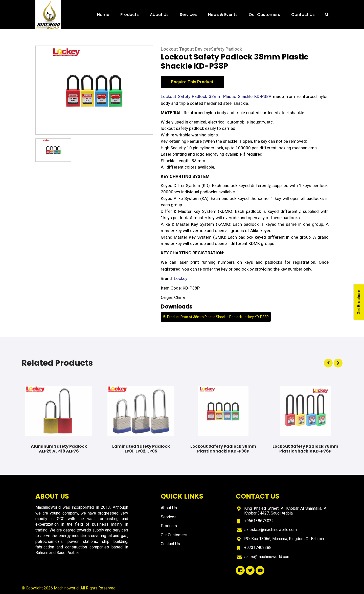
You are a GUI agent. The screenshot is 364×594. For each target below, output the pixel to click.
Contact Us (303, 15)
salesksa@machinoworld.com (270, 530)
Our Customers (264, 15)
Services (188, 15)
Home (103, 15)
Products (130, 15)
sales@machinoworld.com (267, 557)
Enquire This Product (192, 83)
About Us (159, 15)
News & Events (223, 15)
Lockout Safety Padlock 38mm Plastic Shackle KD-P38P (217, 97)
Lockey (181, 279)
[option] (94, 91)
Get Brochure (359, 302)
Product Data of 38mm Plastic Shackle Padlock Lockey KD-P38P (216, 318)
